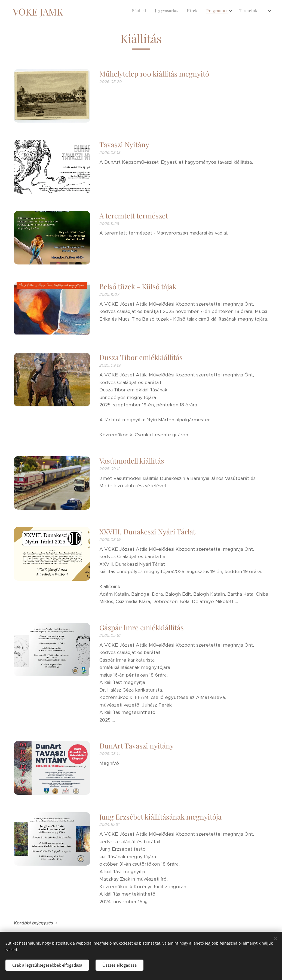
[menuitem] (202, 11)
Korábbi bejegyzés (33, 923)
